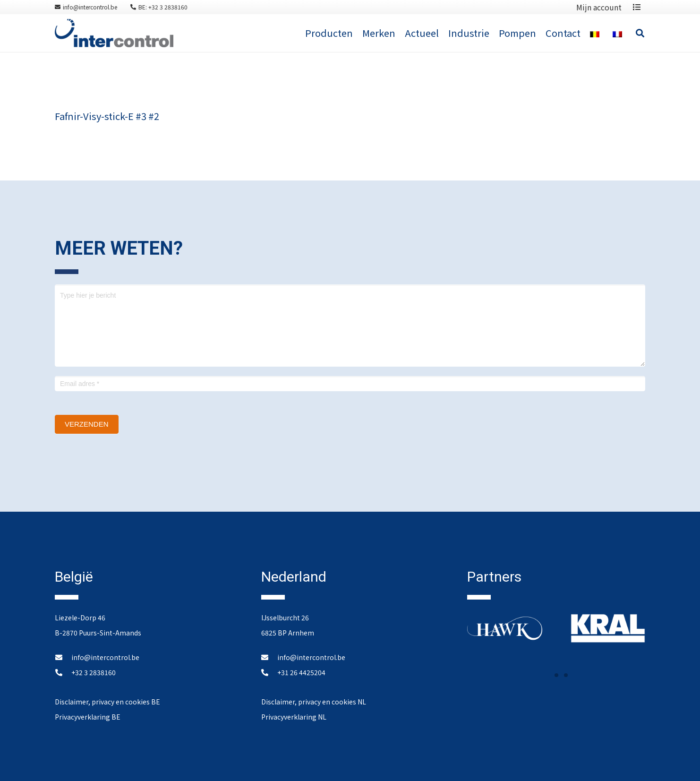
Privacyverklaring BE (88, 717)
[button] (547, 675)
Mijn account (599, 7)
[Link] (114, 33)
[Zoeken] (640, 33)
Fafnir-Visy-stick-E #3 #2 (107, 116)
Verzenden (87, 424)
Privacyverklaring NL (294, 717)
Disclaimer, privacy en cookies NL (314, 702)
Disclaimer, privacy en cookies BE (107, 702)
